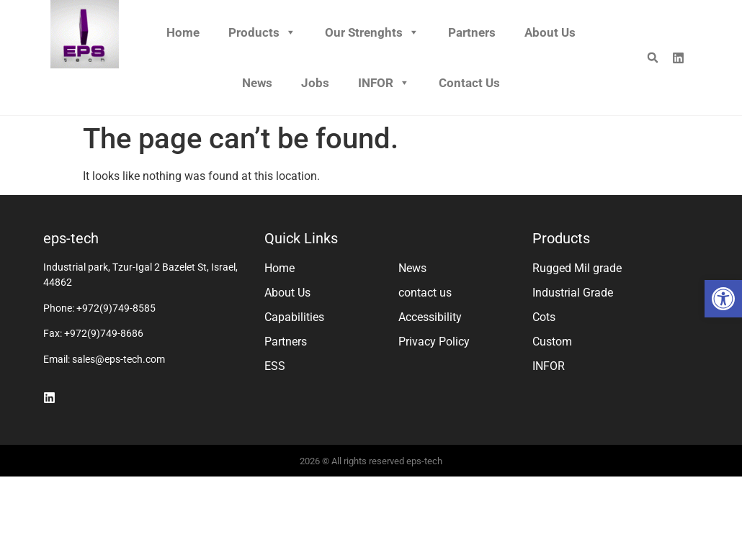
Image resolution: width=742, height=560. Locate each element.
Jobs (315, 83)
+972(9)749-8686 (104, 333)
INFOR (384, 83)
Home (183, 32)
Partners (472, 32)
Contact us (469, 83)
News (257, 83)
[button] (723, 299)
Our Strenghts (372, 32)
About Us (550, 32)
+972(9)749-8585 (116, 308)
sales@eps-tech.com (119, 359)
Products (262, 32)
